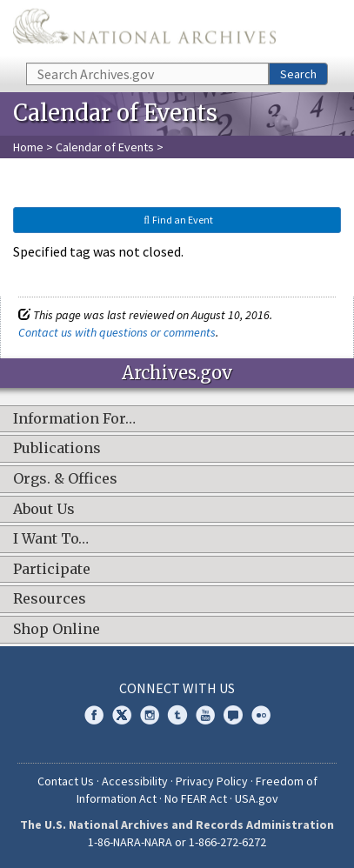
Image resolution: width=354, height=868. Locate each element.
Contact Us (66, 781)
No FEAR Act (196, 798)
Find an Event (177, 220)
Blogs (233, 715)
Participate (52, 570)
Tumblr (177, 715)
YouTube (205, 715)
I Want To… (51, 539)
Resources (50, 599)
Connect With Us (177, 688)
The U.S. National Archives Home (144, 30)
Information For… (74, 419)
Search (298, 74)
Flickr (261, 715)
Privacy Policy (212, 781)
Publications (57, 449)
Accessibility (135, 781)
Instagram (150, 715)
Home (28, 147)
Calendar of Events (105, 147)
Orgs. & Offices (65, 479)
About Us (44, 510)
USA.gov (257, 798)
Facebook (94, 715)
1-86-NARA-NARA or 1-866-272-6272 (177, 842)
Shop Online (57, 630)
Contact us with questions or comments (117, 332)
